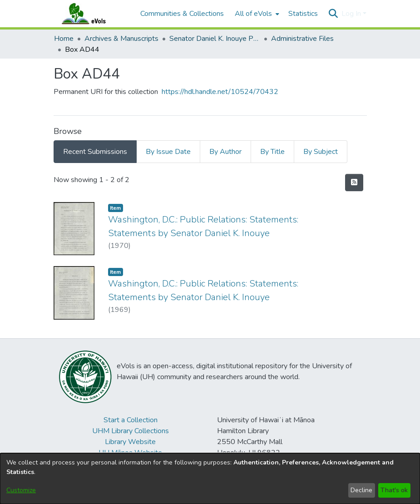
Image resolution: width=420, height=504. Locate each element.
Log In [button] (352, 14)
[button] (334, 14)
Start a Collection (131, 420)
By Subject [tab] (321, 152)
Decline (361, 490)
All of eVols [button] (253, 14)
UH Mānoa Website (130, 453)
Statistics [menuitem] (303, 14)
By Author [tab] (225, 152)
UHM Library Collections (131, 431)
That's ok (394, 490)
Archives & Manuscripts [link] (121, 39)
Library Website (130, 442)
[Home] (93, 14)
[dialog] (210, 479)
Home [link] (64, 39)
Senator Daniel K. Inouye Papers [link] (215, 39)
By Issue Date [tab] (168, 152)
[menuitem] (256, 14)
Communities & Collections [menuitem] (182, 14)
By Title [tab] (272, 152)
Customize (21, 490)
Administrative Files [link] (302, 39)
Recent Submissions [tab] (95, 152)
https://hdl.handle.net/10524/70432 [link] (220, 92)
